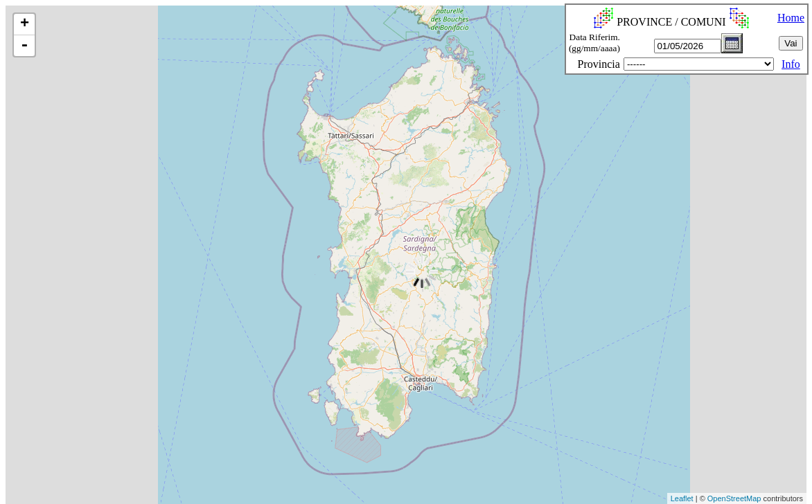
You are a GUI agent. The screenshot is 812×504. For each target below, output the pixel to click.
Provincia (599, 64)
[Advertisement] (253, 472)
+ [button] (25, 24)
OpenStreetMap (734, 498)
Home (791, 18)
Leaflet (682, 498)
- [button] (24, 46)
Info (791, 64)
